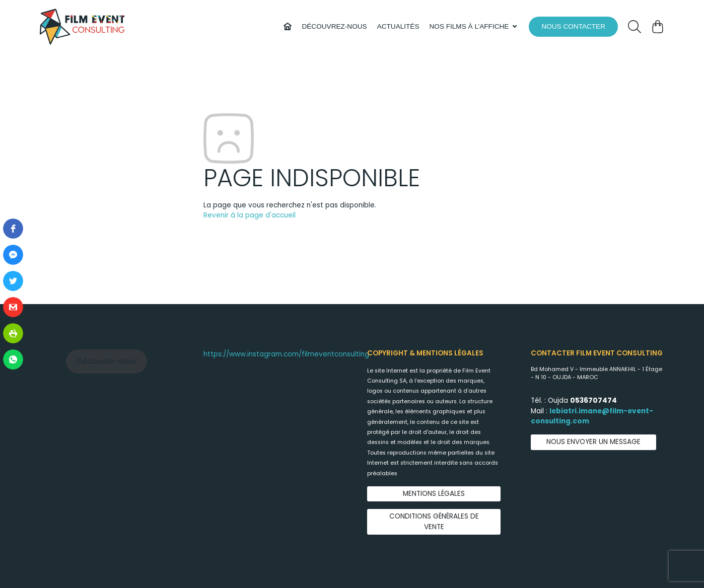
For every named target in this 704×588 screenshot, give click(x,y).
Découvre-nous (107, 361)
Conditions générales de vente (434, 521)
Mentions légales (434, 494)
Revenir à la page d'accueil (250, 215)
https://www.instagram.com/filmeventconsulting (286, 354)
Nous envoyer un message (593, 442)
